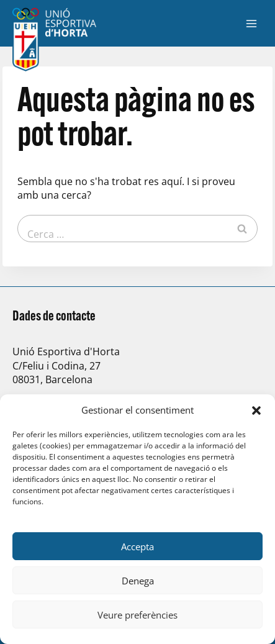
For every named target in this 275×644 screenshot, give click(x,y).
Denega (138, 581)
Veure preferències (137, 615)
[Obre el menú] (251, 23)
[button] (256, 410)
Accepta (137, 546)
